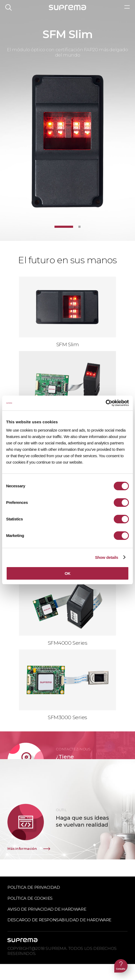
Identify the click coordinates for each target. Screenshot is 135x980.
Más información (22, 849)
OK (67, 573)
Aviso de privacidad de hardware (47, 909)
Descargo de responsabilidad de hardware (59, 920)
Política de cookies (30, 898)
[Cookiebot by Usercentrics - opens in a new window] (106, 403)
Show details (106, 557)
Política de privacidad (34, 887)
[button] (64, 227)
